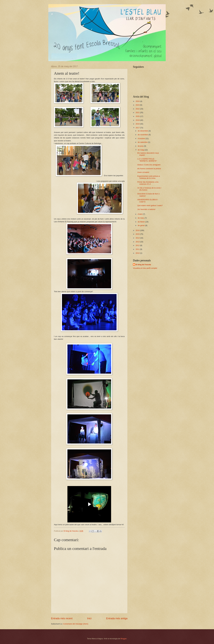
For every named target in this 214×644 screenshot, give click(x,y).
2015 (138, 234)
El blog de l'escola (143, 265)
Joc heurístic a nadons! (146, 209)
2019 (138, 120)
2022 (138, 109)
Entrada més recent (62, 618)
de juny (141, 146)
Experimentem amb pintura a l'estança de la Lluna (149, 177)
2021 (138, 112)
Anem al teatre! (143, 172)
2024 (138, 101)
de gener (141, 225)
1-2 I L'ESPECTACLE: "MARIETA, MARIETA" (147, 160)
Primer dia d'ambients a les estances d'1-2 (148, 183)
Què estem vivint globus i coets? (150, 205)
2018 (138, 124)
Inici (89, 618)
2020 (138, 116)
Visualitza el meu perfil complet (145, 268)
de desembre (143, 131)
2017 (138, 128)
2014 (138, 238)
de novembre (143, 135)
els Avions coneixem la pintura (149, 169)
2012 (138, 245)
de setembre (143, 142)
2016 (138, 230)
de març (141, 218)
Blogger (124, 639)
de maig (141, 150)
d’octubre (142, 138)
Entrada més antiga (117, 618)
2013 (138, 242)
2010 (138, 253)
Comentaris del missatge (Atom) (76, 624)
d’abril (140, 214)
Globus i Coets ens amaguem (149, 165)
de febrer (141, 222)
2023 (138, 105)
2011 (138, 249)
